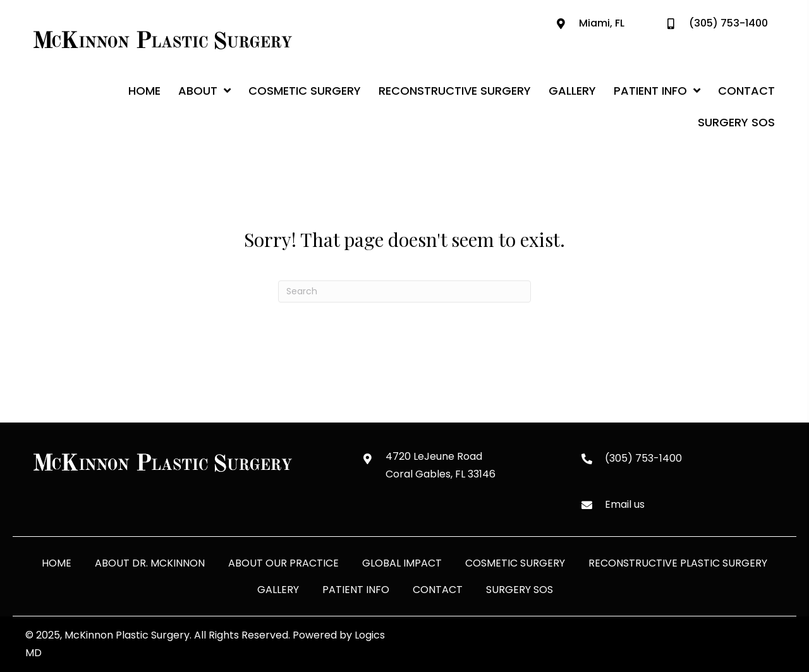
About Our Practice (283, 563)
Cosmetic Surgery (515, 563)
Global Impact (402, 563)
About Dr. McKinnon (150, 563)
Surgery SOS (520, 590)
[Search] (404, 291)
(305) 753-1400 (728, 23)
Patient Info (356, 590)
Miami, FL (602, 23)
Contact (438, 590)
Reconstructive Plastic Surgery (678, 563)
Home (57, 563)
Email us (625, 504)
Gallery (278, 590)
